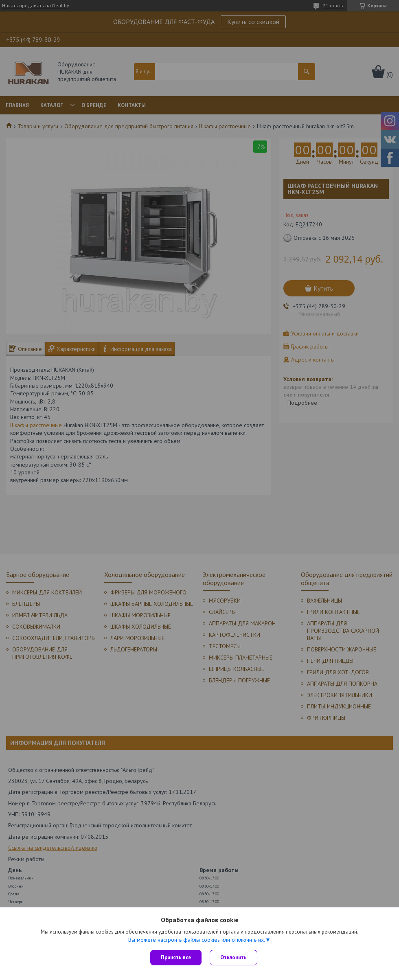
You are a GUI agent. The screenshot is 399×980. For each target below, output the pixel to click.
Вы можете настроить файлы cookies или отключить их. (197, 940)
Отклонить (233, 957)
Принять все (176, 957)
